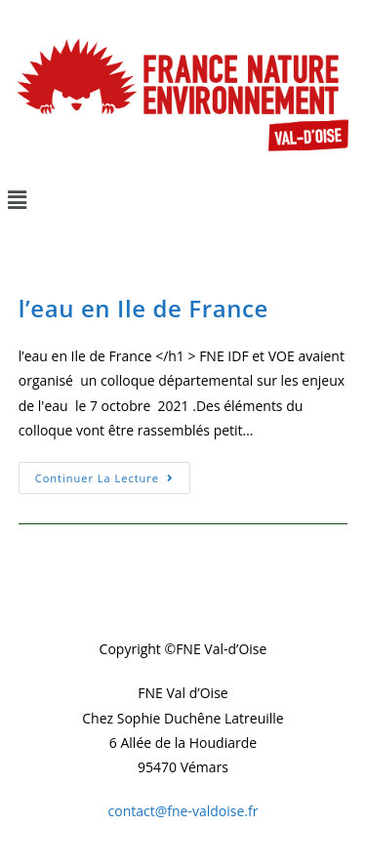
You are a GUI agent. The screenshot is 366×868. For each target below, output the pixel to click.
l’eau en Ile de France (143, 308)
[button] (183, 199)
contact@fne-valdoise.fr (183, 811)
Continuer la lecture (113, 474)
